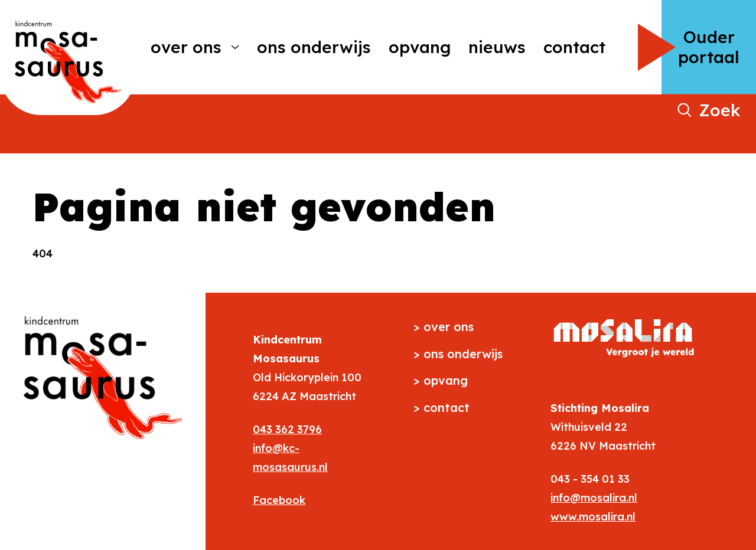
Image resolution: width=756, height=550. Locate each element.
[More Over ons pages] (235, 47)
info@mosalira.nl (594, 498)
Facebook (279, 500)
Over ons (186, 47)
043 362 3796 (287, 429)
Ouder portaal (709, 47)
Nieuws (497, 47)
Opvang (420, 47)
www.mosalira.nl (593, 517)
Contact (574, 47)
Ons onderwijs (314, 47)
